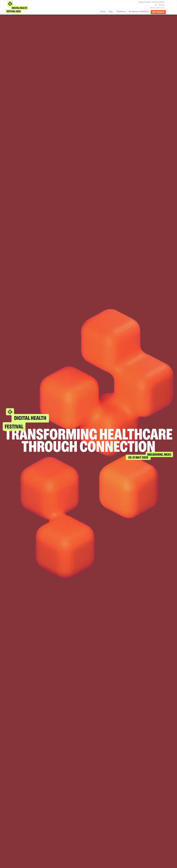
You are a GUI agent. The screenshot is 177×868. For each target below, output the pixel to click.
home (103, 11)
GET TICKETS (158, 12)
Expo (111, 11)
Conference (121, 11)
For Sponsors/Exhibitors (139, 11)
